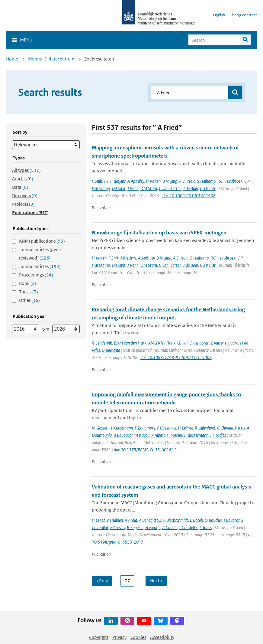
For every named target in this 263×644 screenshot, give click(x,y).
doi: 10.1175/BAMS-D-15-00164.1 (145, 450)
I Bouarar (232, 520)
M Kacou (142, 435)
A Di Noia (187, 181)
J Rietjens (128, 258)
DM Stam (149, 188)
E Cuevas (118, 527)
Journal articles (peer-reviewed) (40, 254)
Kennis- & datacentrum (51, 59)
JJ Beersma (111, 350)
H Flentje (153, 527)
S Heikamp (206, 181)
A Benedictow (150, 520)
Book (28, 283)
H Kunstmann (121, 428)
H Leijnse (185, 428)
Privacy (119, 637)
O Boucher (213, 520)
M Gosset (100, 428)
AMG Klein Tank (162, 343)
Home (12, 59)
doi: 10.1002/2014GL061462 (189, 196)
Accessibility (162, 637)
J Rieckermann (196, 435)
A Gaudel (170, 527)
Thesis (29, 292)
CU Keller (208, 188)
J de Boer (191, 188)
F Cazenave (167, 428)
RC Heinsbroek (230, 181)
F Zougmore (145, 428)
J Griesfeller (188, 527)
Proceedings (36, 275)
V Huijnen (115, 520)
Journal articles (40, 266)
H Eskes (98, 520)
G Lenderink (102, 343)
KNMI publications (42, 241)
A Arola (131, 520)
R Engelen (135, 527)
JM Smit (119, 188)
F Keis (240, 428)
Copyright (99, 637)
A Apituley (136, 181)
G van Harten (170, 188)
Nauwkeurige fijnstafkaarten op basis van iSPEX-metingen (159, 233)
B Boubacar (123, 435)
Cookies (138, 637)
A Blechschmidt (176, 520)
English (219, 15)
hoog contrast (245, 15)
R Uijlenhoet (205, 428)
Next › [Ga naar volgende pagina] (156, 581)
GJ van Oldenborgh (193, 343)
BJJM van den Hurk (130, 343)
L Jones (206, 527)
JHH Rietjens (115, 181)
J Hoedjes (218, 435)
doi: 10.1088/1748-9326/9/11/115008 (176, 357)
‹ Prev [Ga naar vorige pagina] (102, 581)
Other (29, 300)
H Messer (174, 435)
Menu (26, 40)
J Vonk (133, 188)
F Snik (97, 181)
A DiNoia (181, 258)
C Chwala (225, 428)
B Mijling (170, 181)
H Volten (153, 181)
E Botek (196, 520)
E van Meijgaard (225, 343)
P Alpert (158, 435)
